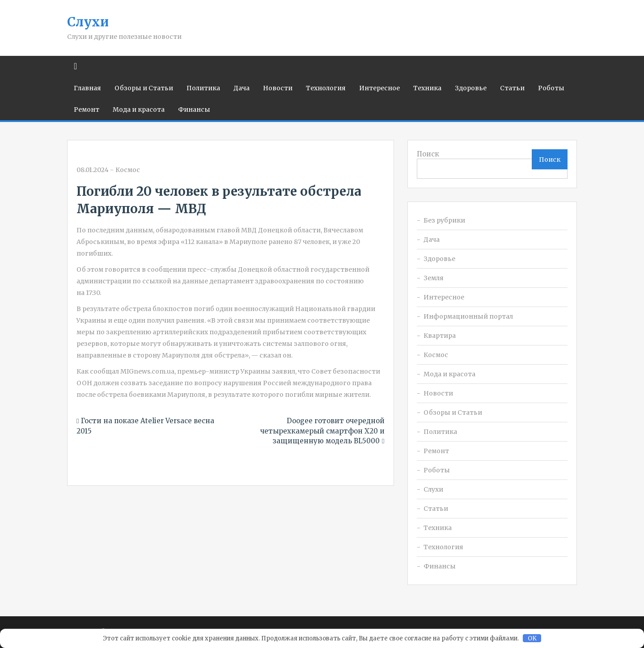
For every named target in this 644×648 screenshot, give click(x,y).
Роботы (551, 88)
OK (532, 638)
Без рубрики (444, 220)
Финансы (194, 109)
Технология (326, 88)
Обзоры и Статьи (144, 88)
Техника (427, 88)
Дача (241, 88)
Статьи (512, 88)
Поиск (428, 154)
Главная (87, 88)
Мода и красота (139, 109)
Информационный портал (468, 316)
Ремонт (87, 109)
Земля (434, 278)
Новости (278, 88)
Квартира (440, 336)
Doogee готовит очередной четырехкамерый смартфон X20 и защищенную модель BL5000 (322, 431)
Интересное (379, 88)
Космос (128, 170)
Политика (203, 88)
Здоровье (471, 88)
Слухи (88, 22)
